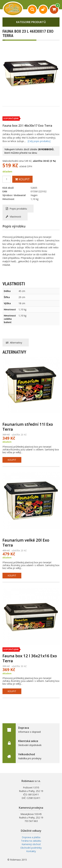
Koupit (22, 179)
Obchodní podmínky (31, 848)
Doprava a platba (31, 837)
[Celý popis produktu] (39, 141)
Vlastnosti (13, 217)
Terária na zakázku (31, 841)
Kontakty (31, 851)
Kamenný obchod (31, 844)
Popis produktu (16, 209)
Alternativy (14, 342)
